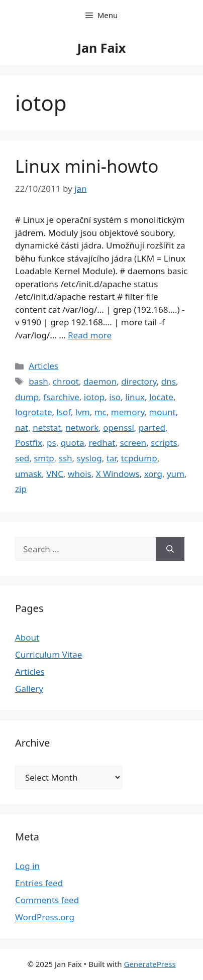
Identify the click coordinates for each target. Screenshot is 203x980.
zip (21, 489)
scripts (164, 443)
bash (38, 381)
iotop (94, 397)
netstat (47, 427)
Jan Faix (102, 48)
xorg (153, 474)
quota (73, 443)
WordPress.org (45, 917)
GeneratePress (149, 964)
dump (27, 397)
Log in (27, 866)
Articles (43, 366)
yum (176, 474)
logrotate (34, 412)
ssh (66, 458)
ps (52, 443)
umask (28, 474)
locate (161, 397)
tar (112, 458)
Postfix (29, 443)
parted (152, 427)
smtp (44, 458)
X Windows (118, 474)
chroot (66, 381)
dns (169, 381)
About (27, 637)
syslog (89, 458)
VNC (55, 474)
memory (128, 412)
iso (115, 397)
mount (162, 412)
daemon (100, 381)
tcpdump (139, 458)
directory (139, 381)
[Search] (170, 549)
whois (80, 474)
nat (22, 427)
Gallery (29, 689)
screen (133, 443)
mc (100, 412)
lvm (83, 412)
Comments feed (47, 900)
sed (22, 458)
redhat (102, 443)
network (82, 427)
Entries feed (39, 883)
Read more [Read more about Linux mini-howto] (90, 335)
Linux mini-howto (87, 166)
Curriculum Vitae (48, 654)
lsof (63, 412)
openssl (119, 427)
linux (135, 397)
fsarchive (61, 397)
